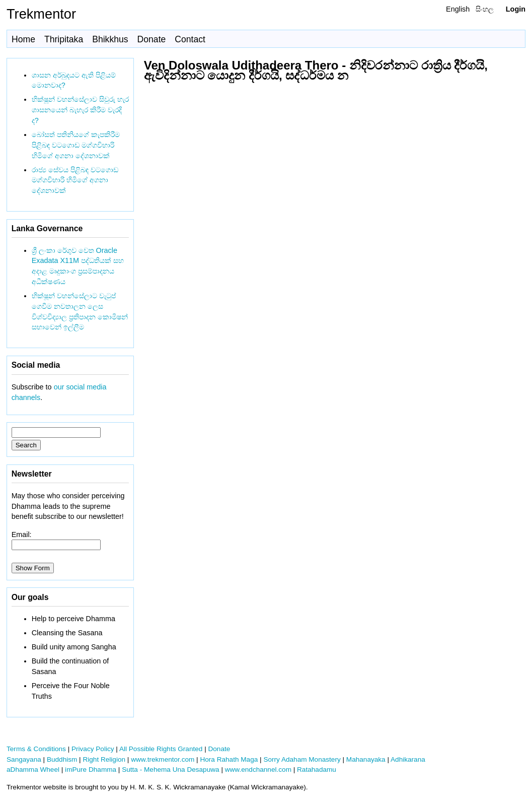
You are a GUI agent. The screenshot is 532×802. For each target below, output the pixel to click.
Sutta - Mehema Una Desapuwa (170, 770)
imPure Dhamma (91, 770)
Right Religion (104, 759)
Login (516, 9)
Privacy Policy (93, 749)
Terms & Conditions (36, 749)
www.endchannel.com (258, 770)
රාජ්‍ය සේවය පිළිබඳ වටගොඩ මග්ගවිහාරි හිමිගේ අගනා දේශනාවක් (75, 180)
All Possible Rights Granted (161, 749)
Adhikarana (408, 759)
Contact (190, 39)
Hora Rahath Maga (229, 759)
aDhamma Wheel (33, 770)
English (458, 9)
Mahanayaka (366, 759)
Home (23, 39)
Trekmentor (41, 14)
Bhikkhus (110, 39)
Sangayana (24, 759)
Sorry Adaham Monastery (302, 759)
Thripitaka (64, 39)
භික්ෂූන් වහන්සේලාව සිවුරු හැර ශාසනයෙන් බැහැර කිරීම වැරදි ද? (80, 110)
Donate (152, 39)
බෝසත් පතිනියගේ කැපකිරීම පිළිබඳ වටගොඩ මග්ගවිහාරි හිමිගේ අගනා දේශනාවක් (76, 145)
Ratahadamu (317, 770)
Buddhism (62, 759)
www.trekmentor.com (163, 759)
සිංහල (485, 9)
